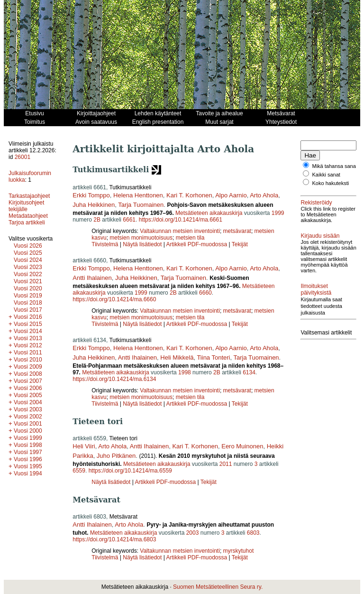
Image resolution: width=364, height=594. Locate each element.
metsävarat (237, 231)
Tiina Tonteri (213, 357)
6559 (79, 471)
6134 (249, 372)
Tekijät (240, 244)
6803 (253, 533)
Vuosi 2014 (28, 331)
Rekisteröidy (316, 208)
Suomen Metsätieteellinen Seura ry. (218, 587)
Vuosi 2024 (28, 260)
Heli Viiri (84, 446)
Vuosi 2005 (28, 395)
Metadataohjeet (28, 216)
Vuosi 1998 (28, 445)
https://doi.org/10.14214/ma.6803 (114, 539)
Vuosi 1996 (28, 459)
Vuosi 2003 (28, 409)
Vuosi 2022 (28, 274)
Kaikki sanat (326, 180)
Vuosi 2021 (28, 281)
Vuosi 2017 (28, 310)
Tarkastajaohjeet (29, 196)
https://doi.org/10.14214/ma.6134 (114, 379)
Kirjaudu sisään (320, 247)
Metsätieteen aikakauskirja (209, 213)
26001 (23, 157)
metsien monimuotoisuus (141, 238)
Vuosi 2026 (28, 246)
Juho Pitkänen (116, 456)
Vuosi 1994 (28, 473)
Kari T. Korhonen (189, 195)
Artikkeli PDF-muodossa (196, 244)
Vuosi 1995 (28, 466)
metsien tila (190, 238)
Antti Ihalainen (92, 278)
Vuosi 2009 (28, 367)
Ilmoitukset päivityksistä (316, 306)
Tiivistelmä (105, 244)
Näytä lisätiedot (143, 244)
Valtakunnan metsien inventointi (180, 231)
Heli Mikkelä (177, 357)
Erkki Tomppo (91, 195)
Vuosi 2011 (28, 353)
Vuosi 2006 (28, 388)
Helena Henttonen (138, 195)
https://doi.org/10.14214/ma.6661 (181, 220)
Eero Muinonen (242, 446)
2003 (193, 533)
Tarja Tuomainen (141, 205)
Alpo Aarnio (231, 195)
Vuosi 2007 (28, 381)
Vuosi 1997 (28, 452)
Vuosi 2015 (28, 324)
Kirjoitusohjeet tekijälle (26, 206)
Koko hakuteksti (331, 189)
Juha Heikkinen (94, 205)
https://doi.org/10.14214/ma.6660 (114, 299)
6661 (129, 220)
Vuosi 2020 (28, 288)
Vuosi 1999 (28, 438)
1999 (278, 213)
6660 (205, 293)
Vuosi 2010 (28, 360)
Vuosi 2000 (28, 431)
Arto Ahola (264, 195)
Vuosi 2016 (28, 317)
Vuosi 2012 (28, 345)
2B (97, 220)
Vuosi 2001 (28, 424)
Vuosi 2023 (28, 267)
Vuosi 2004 (28, 402)
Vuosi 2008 (28, 374)
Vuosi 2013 (28, 338)
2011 (226, 464)
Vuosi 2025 (28, 253)
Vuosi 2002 (28, 417)
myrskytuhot (239, 551)
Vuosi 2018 (28, 303)
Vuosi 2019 (28, 296)
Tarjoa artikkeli (27, 223)
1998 (185, 372)
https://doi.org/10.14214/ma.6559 (130, 471)
